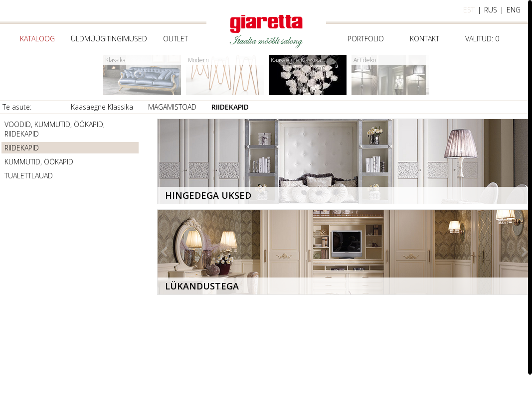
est (469, 10)
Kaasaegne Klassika (102, 107)
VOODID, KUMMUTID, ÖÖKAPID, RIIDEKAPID (55, 129)
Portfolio (366, 39)
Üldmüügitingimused (109, 39)
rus (491, 10)
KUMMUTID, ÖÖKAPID (39, 162)
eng (514, 10)
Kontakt (425, 39)
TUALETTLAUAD (29, 176)
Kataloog (37, 39)
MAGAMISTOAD (172, 107)
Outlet (176, 39)
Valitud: (482, 39)
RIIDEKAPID (230, 107)
